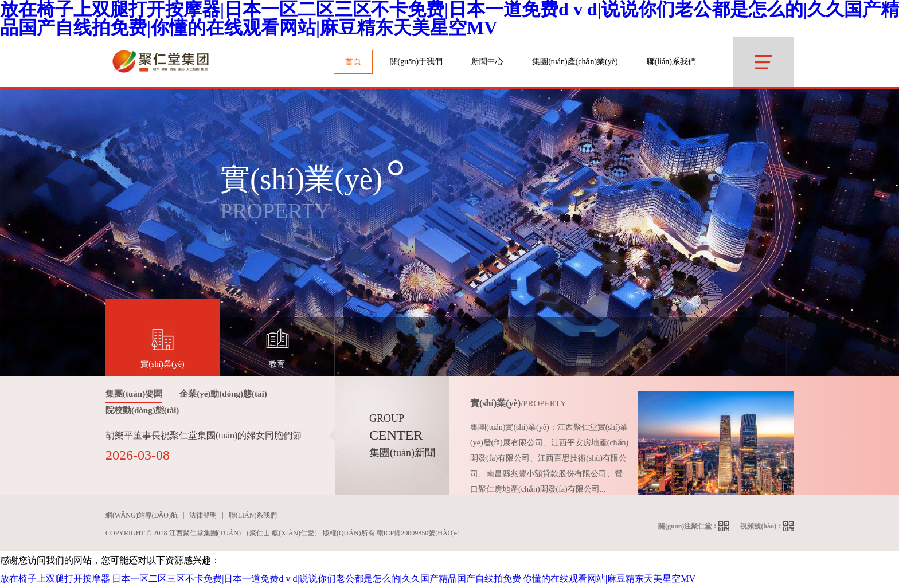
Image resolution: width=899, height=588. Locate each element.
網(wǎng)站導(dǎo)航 (142, 515)
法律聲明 (203, 515)
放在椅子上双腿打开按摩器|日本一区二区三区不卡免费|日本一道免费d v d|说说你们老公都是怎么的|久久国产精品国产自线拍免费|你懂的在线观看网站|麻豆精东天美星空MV (348, 579)
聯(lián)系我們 (671, 62)
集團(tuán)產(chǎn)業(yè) (575, 62)
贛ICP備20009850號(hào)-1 (419, 533)
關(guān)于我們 (417, 62)
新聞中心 (487, 62)
